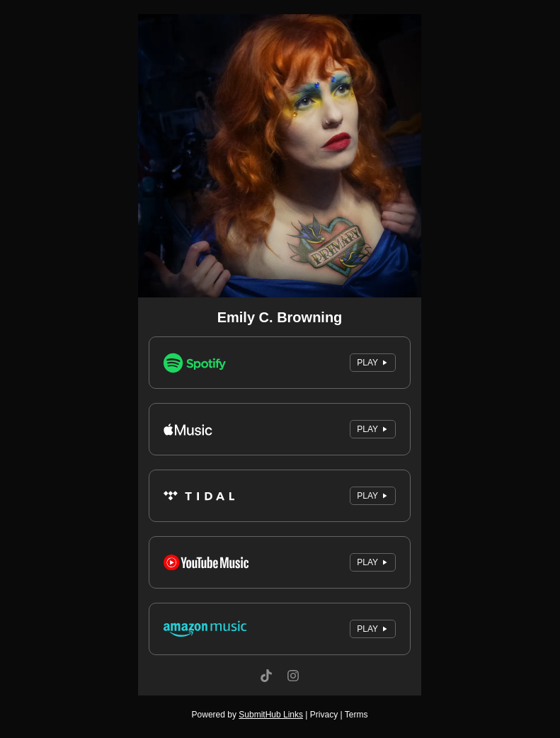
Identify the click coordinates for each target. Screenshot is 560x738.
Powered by (247, 715)
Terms (356, 715)
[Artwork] (280, 156)
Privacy (324, 715)
